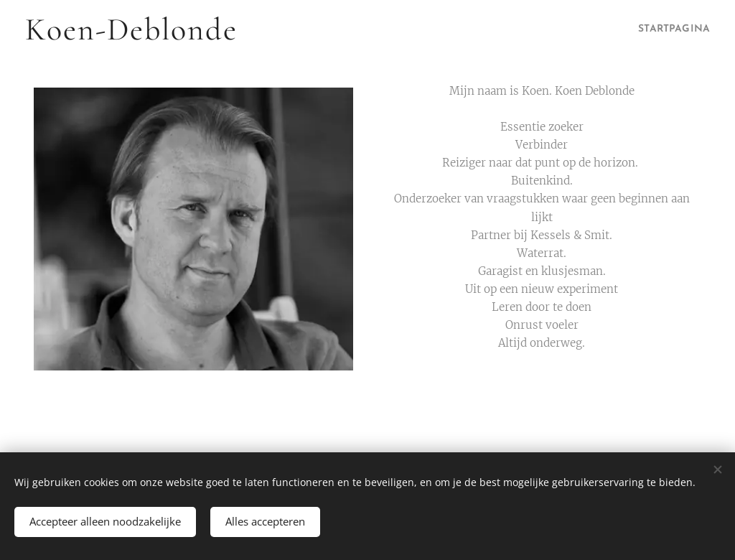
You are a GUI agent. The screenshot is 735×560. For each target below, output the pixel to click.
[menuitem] (665, 29)
